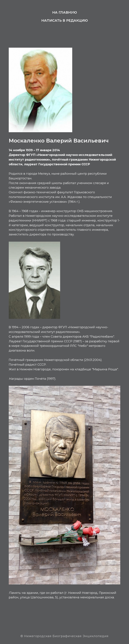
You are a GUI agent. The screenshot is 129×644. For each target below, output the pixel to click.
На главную (65, 12)
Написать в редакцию (65, 20)
